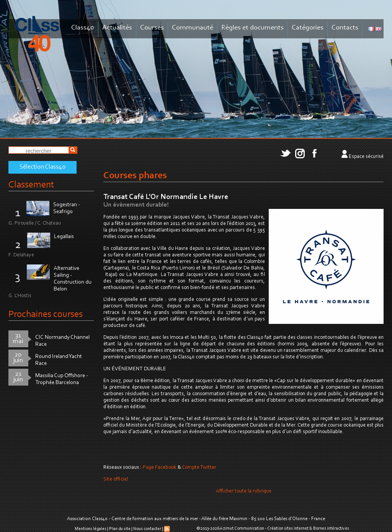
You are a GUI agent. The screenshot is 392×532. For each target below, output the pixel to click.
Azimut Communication (242, 529)
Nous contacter (147, 529)
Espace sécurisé (366, 157)
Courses (152, 28)
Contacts (345, 28)
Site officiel (116, 479)
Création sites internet (288, 529)
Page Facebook (160, 468)
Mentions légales (91, 529)
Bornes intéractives (331, 529)
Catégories (308, 28)
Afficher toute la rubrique (244, 491)
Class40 (83, 28)
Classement (31, 185)
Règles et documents (252, 28)
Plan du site (120, 529)
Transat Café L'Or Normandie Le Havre (166, 197)
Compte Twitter (199, 468)
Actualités (117, 28)
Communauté (193, 28)
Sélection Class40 (42, 167)
